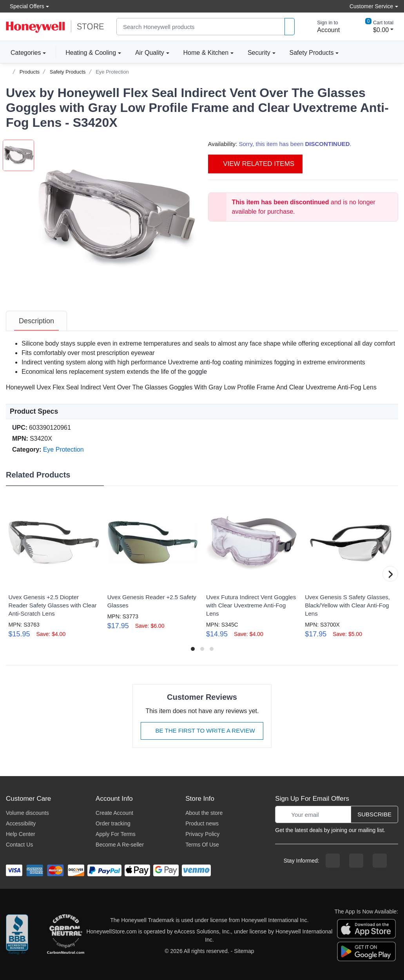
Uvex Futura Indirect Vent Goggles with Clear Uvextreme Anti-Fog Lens (251, 605)
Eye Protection (112, 72)
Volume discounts (27, 813)
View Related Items (255, 164)
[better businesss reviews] (17, 936)
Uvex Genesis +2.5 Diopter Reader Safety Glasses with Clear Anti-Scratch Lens (52, 605)
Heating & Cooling (91, 53)
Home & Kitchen (206, 53)
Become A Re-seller (120, 845)
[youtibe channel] (380, 861)
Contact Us (19, 845)
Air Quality (150, 53)
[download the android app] (366, 951)
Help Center (21, 834)
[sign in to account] (323, 27)
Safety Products (312, 53)
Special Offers (25, 6)
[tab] (36, 321)
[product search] (290, 27)
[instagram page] (356, 861)
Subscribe (374, 814)
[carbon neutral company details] (66, 936)
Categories (23, 52)
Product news (202, 823)
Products (30, 72)
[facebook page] (333, 861)
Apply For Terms (116, 834)
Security (259, 53)
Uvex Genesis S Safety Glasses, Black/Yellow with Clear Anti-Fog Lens (347, 605)
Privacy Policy (202, 834)
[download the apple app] (366, 928)
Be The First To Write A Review (202, 730)
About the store (204, 813)
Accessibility (21, 823)
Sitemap (244, 951)
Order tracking (113, 823)
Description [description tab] (36, 321)
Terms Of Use (202, 845)
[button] (117, 219)
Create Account (114, 813)
